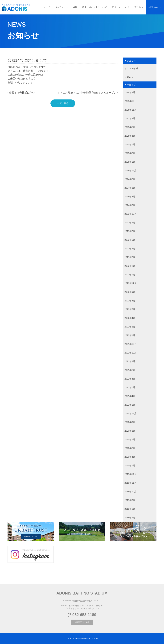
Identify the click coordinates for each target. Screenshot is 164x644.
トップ (46, 7)
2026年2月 (130, 92)
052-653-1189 (82, 615)
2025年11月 (130, 110)
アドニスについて (121, 7)
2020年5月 (130, 448)
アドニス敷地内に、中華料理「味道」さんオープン (88, 93)
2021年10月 (130, 353)
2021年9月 (130, 361)
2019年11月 (130, 483)
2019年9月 (130, 500)
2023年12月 (130, 214)
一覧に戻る (63, 103)
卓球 (75, 7)
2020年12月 (130, 413)
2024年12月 (130, 170)
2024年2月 (130, 205)
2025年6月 (130, 136)
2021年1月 (130, 405)
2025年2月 (130, 162)
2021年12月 (130, 344)
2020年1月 (130, 465)
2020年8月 (130, 431)
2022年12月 (130, 283)
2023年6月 (130, 240)
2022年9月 (130, 292)
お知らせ (129, 77)
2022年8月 (130, 301)
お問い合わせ (155, 7)
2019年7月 (130, 518)
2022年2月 (130, 327)
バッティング (61, 7)
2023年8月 (130, 231)
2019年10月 (130, 492)
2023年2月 (130, 266)
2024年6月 (130, 188)
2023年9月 (130, 223)
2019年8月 (130, 509)
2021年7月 (130, 370)
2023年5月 (130, 249)
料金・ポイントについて (94, 7)
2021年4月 (130, 396)
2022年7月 (130, 309)
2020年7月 (130, 439)
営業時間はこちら (82, 622)
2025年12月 (130, 101)
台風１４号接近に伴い (21, 93)
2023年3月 (130, 257)
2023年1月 (130, 275)
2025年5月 (130, 144)
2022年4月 (130, 318)
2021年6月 (130, 379)
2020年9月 (130, 422)
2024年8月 (130, 179)
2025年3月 (130, 153)
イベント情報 (131, 68)
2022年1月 (130, 335)
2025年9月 (130, 118)
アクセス (139, 7)
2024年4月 (130, 197)
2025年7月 (130, 127)
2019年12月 (130, 474)
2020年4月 (130, 457)
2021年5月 (130, 387)
